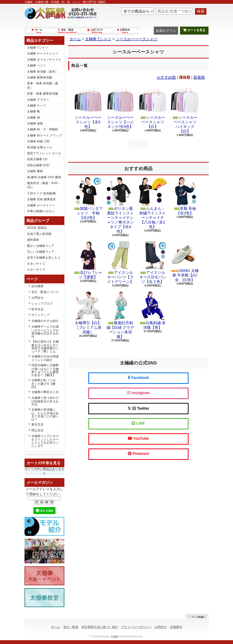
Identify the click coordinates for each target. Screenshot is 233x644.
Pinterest (138, 454)
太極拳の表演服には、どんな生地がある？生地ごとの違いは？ (45, 414)
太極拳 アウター (38, 100)
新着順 (199, 77)
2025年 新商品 (37, 228)
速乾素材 (33, 240)
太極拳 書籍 (35, 171)
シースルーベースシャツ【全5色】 (88, 107)
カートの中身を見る (43, 463)
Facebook (138, 378)
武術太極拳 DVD (38, 165)
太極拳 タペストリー (41, 205)
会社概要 (37, 286)
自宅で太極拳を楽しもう (44, 258)
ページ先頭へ (197, 617)
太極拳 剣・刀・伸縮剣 (43, 129)
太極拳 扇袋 (35, 123)
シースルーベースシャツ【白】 (153, 107)
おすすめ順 (166, 77)
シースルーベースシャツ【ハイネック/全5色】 (120, 107)
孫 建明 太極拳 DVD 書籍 (44, 177)
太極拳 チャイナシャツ (43, 53)
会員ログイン (166, 31)
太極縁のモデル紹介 (45, 321)
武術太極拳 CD (37, 159)
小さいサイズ (36, 270)
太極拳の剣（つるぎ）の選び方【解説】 (43, 383)
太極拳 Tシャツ (37, 48)
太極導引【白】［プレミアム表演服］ (88, 313)
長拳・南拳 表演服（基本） (43, 85)
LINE (138, 423)
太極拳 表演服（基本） (43, 72)
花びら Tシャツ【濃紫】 (88, 260)
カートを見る (194, 30)
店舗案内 (176, 627)
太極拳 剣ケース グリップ (45, 135)
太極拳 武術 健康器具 (41, 199)
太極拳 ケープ (36, 106)
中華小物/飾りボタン (41, 211)
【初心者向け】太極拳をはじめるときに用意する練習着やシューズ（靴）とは (45, 346)
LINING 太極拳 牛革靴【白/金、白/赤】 (185, 261)
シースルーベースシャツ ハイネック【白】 (185, 110)
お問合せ (124, 31)
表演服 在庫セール (39, 147)
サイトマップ (40, 315)
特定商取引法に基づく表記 (100, 627)
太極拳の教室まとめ (45, 392)
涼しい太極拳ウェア (41, 252)
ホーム (39, 31)
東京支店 (37, 424)
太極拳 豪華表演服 (39, 77)
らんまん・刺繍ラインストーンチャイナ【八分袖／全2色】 (153, 203)
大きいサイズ (36, 264)
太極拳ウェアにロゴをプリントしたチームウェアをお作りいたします (45, 441)
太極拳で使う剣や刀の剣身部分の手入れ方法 (45, 401)
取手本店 (37, 309)
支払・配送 (71, 627)
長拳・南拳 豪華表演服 (43, 94)
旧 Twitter (138, 408)
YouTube (138, 438)
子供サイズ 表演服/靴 (41, 193)
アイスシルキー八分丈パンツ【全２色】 (153, 262)
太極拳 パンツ (36, 65)
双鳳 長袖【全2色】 (185, 196)
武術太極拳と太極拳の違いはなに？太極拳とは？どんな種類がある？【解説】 (45, 370)
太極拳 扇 (33, 118)
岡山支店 (37, 430)
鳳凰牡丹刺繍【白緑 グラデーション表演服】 (120, 315)
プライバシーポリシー (136, 627)
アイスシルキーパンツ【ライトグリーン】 (120, 262)
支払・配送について (67, 31)
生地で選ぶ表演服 (39, 234)
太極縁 (115, 636)
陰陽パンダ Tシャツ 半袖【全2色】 (88, 198)
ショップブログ (96, 31)
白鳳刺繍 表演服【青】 (153, 311)
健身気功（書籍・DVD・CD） (44, 185)
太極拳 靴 (33, 111)
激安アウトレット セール (44, 153)
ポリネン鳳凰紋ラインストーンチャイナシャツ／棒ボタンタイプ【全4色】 (120, 205)
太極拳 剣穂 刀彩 (38, 141)
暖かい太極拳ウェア (41, 246)
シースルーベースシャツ (137, 39)
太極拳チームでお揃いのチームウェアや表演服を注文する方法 (45, 331)
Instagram (138, 393)
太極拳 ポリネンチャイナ (44, 60)
